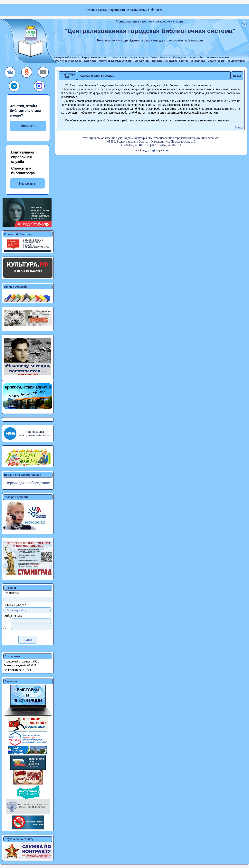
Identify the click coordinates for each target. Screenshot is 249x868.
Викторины (198, 61)
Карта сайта (197, 57)
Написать (28, 126)
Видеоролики (236, 61)
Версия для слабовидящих (28, 483)
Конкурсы (90, 61)
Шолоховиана (119, 57)
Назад (237, 76)
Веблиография (216, 61)
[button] (10, 73)
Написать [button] (27, 183)
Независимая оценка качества (170, 61)
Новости (165, 57)
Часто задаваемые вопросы (116, 61)
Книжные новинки (218, 57)
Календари (180, 57)
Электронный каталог (66, 57)
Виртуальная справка (95, 57)
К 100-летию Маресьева (67, 61)
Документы (142, 61)
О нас (154, 57)
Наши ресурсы (139, 57)
